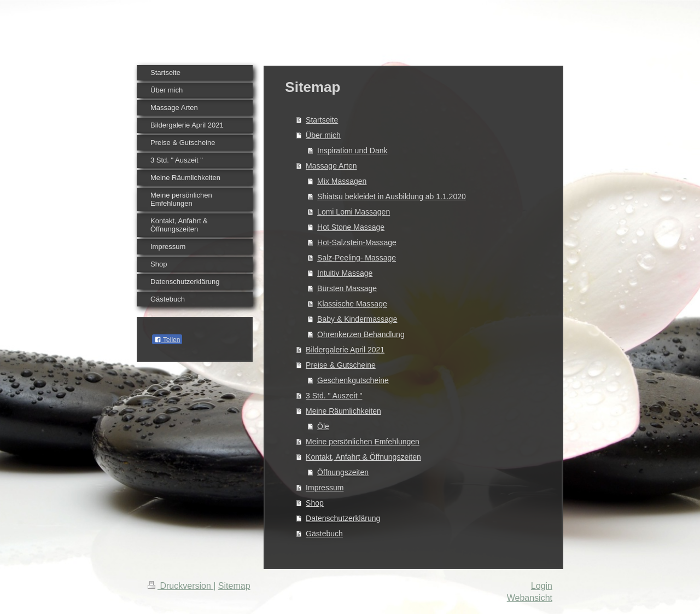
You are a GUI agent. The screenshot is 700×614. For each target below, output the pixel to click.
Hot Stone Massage (351, 227)
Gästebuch (324, 534)
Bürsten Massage (347, 288)
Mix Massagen (342, 181)
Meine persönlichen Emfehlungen (363, 442)
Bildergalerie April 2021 (345, 350)
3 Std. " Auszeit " (334, 396)
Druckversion (180, 586)
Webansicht (530, 598)
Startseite (322, 120)
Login (542, 586)
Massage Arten (331, 166)
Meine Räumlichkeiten (343, 411)
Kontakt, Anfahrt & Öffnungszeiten (363, 457)
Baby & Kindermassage (357, 319)
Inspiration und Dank (352, 150)
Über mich (323, 135)
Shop (315, 503)
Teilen (167, 340)
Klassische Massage (352, 304)
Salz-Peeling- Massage (357, 258)
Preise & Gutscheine (341, 365)
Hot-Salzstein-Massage (357, 242)
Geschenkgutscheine (353, 380)
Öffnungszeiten (343, 472)
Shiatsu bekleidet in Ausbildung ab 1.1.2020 (392, 196)
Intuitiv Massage (345, 273)
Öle (323, 426)
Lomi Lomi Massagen (354, 212)
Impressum (325, 488)
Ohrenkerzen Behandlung (361, 334)
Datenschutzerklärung (343, 518)
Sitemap (234, 586)
